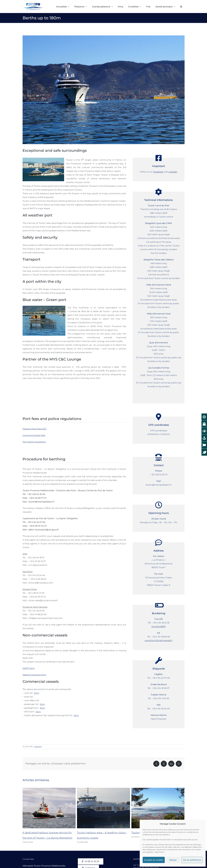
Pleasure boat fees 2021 (34, 429)
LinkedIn (173, 172)
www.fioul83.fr (159, 626)
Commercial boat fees (34, 435)
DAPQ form (29, 668)
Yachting (38, 746)
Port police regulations (34, 442)
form (37, 693)
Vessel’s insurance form (34, 675)
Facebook (158, 172)
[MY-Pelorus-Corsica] (104, 90)
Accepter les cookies (154, 860)
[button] (181, 7)
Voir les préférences (192, 860)
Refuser (173, 860)
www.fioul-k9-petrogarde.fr (159, 640)
